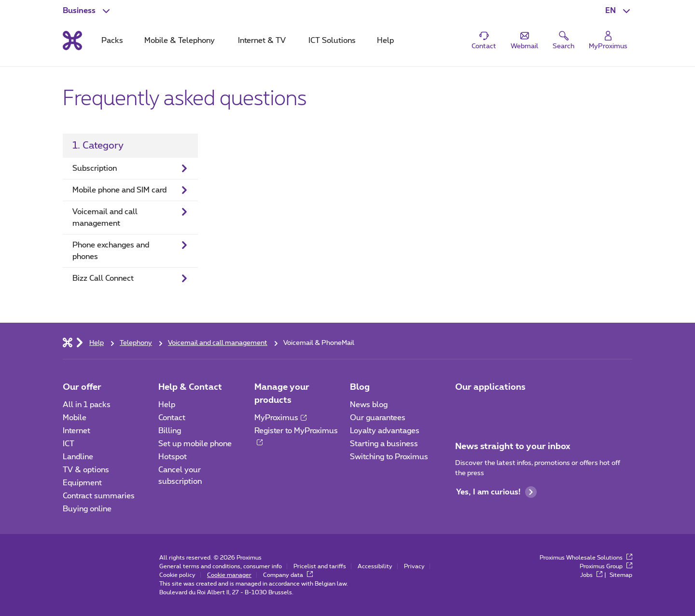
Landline (78, 457)
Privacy (414, 566)
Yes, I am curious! (496, 492)
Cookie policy (177, 575)
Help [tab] (385, 41)
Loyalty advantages (385, 431)
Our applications (490, 387)
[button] (619, 11)
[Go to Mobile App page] (464, 408)
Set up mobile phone (195, 444)
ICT (69, 444)
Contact (172, 418)
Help (167, 405)
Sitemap (621, 575)
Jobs (591, 575)
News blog (369, 405)
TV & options (86, 470)
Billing (170, 431)
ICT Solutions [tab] (332, 41)
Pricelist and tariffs (320, 566)
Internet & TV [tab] (262, 41)
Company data (288, 575)
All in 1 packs (87, 405)
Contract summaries (99, 496)
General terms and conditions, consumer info (221, 566)
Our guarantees (378, 418)
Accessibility (375, 566)
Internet (76, 431)
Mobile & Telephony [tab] (180, 41)
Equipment (82, 483)
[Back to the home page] (72, 41)
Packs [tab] (112, 41)
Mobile (75, 418)
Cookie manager (229, 575)
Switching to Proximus (389, 457)
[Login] (608, 41)
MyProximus (280, 418)
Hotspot (173, 457)
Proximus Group (606, 566)
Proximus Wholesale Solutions (586, 558)
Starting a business (384, 444)
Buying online (87, 509)
